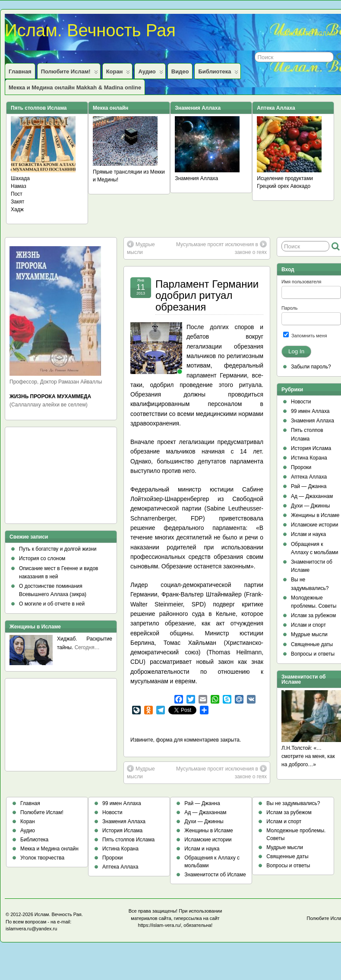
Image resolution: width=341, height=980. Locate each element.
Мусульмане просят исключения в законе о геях (221, 248)
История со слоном (42, 558)
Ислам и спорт (308, 625)
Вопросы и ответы (313, 654)
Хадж (17, 209)
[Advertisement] (48, 478)
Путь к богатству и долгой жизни (58, 549)
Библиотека (218, 73)
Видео (180, 71)
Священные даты (312, 644)
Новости (301, 402)
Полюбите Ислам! (69, 73)
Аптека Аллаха (309, 477)
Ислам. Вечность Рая (90, 30)
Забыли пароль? (311, 367)
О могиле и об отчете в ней (52, 604)
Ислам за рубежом (313, 615)
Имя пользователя (301, 282)
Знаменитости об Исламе (215, 875)
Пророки (301, 467)
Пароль (289, 308)
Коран (118, 73)
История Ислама (311, 448)
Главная (20, 71)
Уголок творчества (42, 858)
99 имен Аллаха (310, 411)
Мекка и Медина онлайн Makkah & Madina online (75, 87)
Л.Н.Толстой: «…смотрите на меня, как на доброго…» (308, 756)
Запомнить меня (305, 335)
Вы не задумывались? (293, 803)
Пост (17, 194)
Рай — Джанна (309, 486)
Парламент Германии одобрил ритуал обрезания (207, 295)
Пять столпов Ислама (128, 840)
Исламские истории (314, 525)
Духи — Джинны (311, 506)
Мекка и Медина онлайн (49, 849)
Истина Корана (309, 458)
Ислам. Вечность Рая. (59, 914)
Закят (17, 202)
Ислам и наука (308, 534)
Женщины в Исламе (315, 515)
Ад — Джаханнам (312, 496)
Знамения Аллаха (196, 178)
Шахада (20, 178)
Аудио (150, 73)
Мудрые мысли (141, 248)
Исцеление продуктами (285, 178)
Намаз (19, 186)
